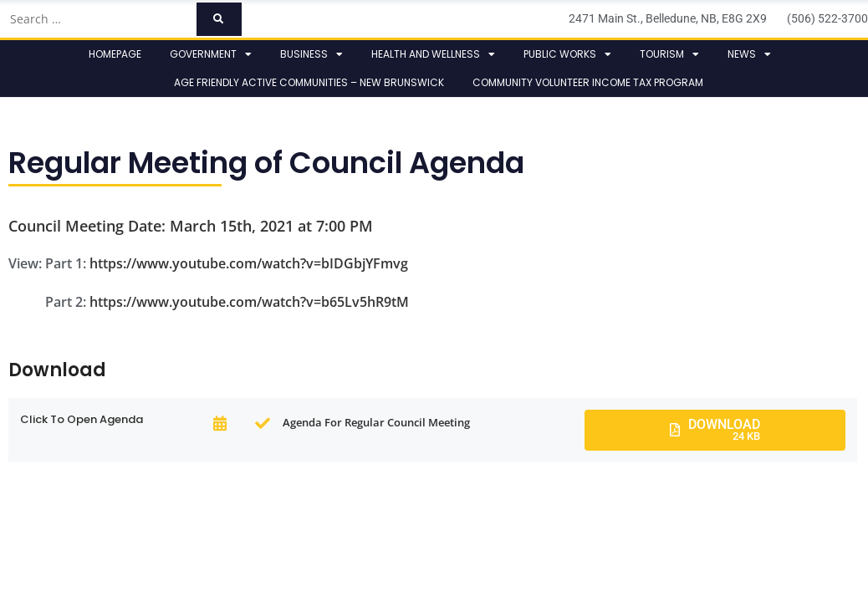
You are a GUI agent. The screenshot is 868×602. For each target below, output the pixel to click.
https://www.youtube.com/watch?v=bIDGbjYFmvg (249, 263)
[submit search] (219, 19)
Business (311, 54)
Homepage (115, 54)
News (749, 54)
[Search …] (98, 19)
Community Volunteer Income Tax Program (588, 82)
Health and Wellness (433, 54)
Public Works (567, 54)
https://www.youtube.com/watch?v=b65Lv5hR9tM (249, 302)
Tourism (669, 54)
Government (211, 54)
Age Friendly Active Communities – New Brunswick (309, 82)
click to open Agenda (82, 419)
